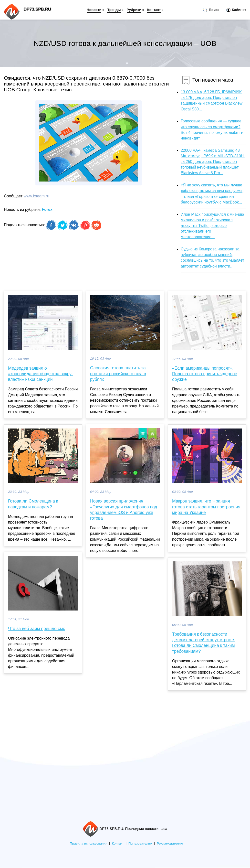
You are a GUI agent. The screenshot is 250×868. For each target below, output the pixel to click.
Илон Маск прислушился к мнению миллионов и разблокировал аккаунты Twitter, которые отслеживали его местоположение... (212, 226)
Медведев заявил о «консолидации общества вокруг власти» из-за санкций (41, 374)
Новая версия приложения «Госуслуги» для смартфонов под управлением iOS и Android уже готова (124, 510)
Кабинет (236, 10)
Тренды (114, 10)
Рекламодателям (170, 843)
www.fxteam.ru (36, 196)
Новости (94, 10)
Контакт (154, 10)
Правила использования (89, 843)
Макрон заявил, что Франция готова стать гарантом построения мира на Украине (206, 507)
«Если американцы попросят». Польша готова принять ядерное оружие (205, 374)
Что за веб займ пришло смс (36, 629)
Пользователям (140, 843)
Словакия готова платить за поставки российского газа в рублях (118, 374)
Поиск (211, 10)
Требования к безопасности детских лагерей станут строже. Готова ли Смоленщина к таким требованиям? (204, 643)
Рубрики (134, 10)
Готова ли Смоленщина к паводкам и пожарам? (33, 504)
